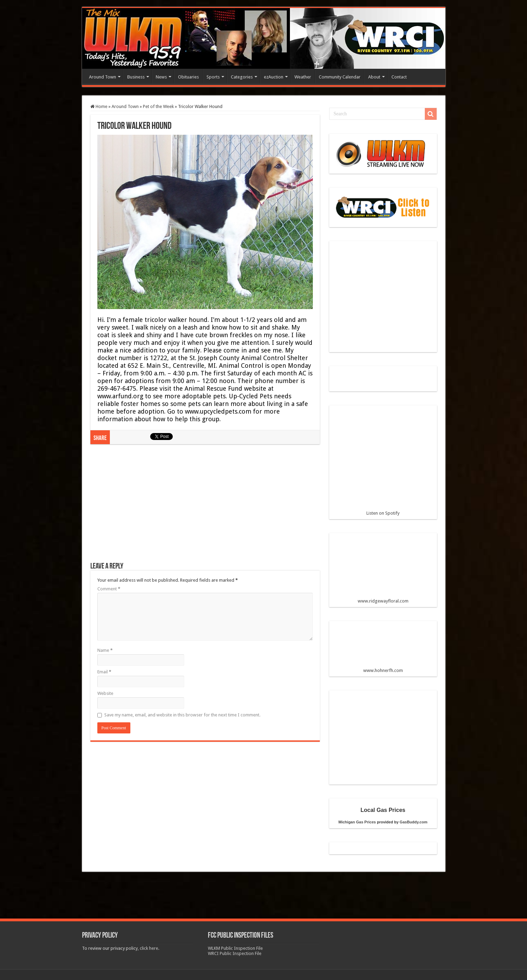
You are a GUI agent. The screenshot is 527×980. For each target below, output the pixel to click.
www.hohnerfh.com (383, 670)
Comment (109, 589)
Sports (213, 77)
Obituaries (188, 77)
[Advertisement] (205, 507)
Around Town (103, 77)
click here (149, 948)
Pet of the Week (158, 106)
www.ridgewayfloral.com (383, 571)
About (374, 77)
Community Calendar (340, 77)
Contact (399, 77)
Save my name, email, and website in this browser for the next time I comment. (182, 715)
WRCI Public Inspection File (235, 953)
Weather (303, 77)
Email (104, 672)
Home (99, 106)
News (161, 77)
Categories (242, 77)
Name (105, 650)
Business (136, 77)
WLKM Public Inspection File (235, 948)
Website (105, 693)
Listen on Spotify (383, 463)
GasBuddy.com (414, 822)
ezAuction (274, 77)
